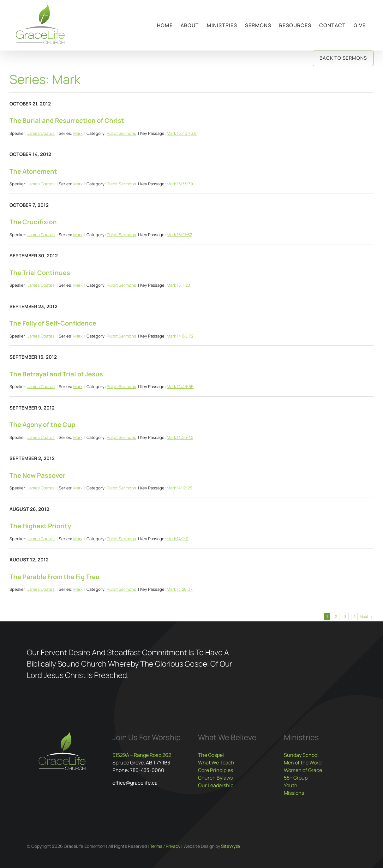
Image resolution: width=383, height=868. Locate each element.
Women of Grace (303, 770)
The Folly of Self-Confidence (53, 323)
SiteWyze (230, 846)
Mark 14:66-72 (180, 336)
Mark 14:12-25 (180, 488)
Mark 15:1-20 (178, 285)
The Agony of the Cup (42, 425)
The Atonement (33, 171)
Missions (294, 793)
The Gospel (211, 755)
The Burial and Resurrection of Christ (67, 120)
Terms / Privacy (165, 846)
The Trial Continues (40, 273)
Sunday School (301, 755)
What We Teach (216, 763)
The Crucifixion (33, 222)
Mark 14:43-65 (180, 386)
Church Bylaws (215, 778)
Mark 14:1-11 (178, 539)
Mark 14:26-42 (180, 437)
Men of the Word (303, 763)
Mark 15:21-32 (179, 235)
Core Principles (215, 770)
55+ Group (296, 778)
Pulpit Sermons (121, 133)
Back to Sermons (343, 58)
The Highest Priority (40, 526)
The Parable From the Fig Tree (54, 577)
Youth (291, 785)
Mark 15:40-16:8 (182, 133)
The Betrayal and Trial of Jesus (56, 374)
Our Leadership (216, 785)
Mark (78, 133)
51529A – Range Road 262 (142, 755)
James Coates (41, 133)
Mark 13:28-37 (180, 589)
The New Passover (37, 475)
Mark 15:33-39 (180, 184)
